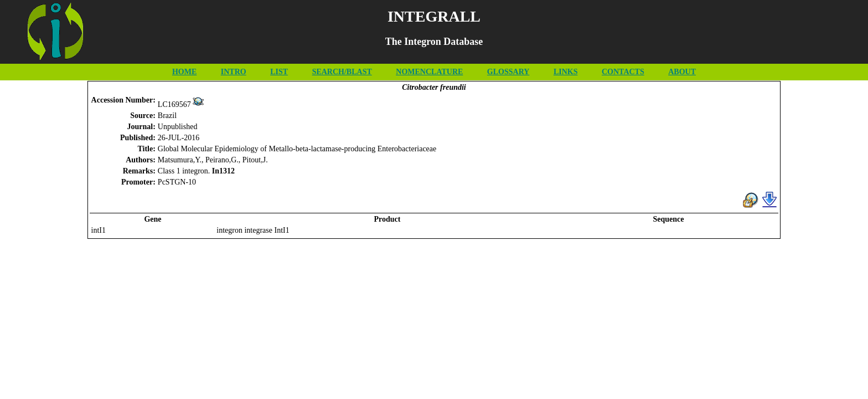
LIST (279, 72)
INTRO (234, 72)
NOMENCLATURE (429, 72)
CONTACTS (623, 72)
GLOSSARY (508, 72)
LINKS (566, 72)
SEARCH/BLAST (342, 72)
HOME (184, 72)
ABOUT (682, 72)
